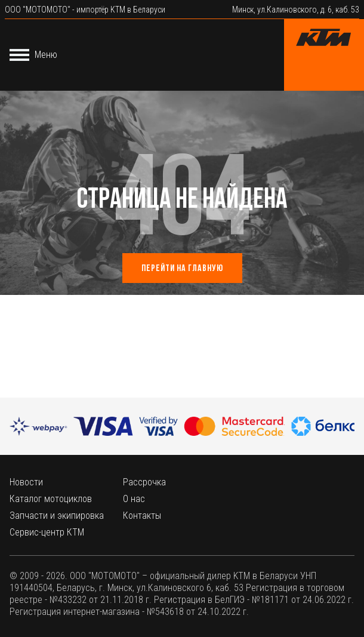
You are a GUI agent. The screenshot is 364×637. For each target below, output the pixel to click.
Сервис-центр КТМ (47, 532)
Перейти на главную (182, 269)
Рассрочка (144, 482)
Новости (26, 482)
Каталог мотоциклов (51, 499)
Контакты (142, 516)
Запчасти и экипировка (57, 516)
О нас (134, 499)
